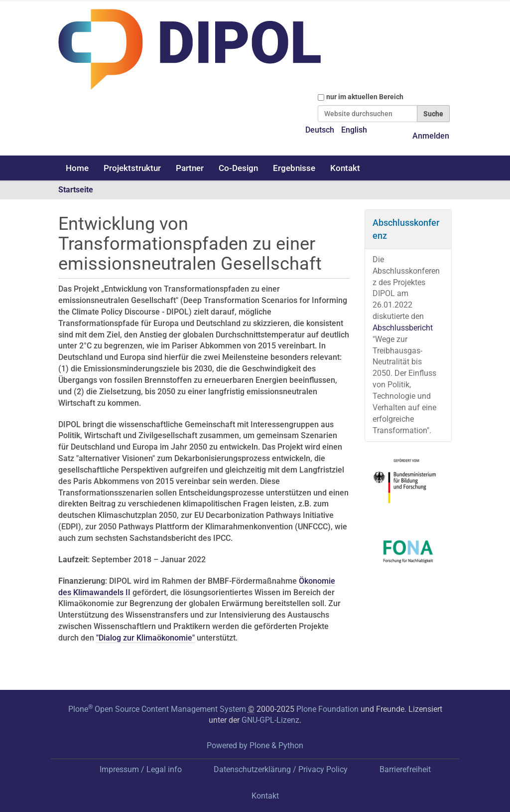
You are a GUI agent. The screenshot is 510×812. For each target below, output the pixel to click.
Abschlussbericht (403, 328)
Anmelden (431, 136)
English (354, 130)
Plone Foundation (327, 709)
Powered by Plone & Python (255, 745)
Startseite (76, 190)
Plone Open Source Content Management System (157, 709)
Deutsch (320, 130)
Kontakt (345, 168)
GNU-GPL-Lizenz (270, 720)
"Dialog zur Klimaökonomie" (145, 638)
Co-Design (238, 168)
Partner (190, 168)
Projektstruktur (132, 168)
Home (77, 168)
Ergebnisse (294, 168)
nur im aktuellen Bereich (365, 97)
